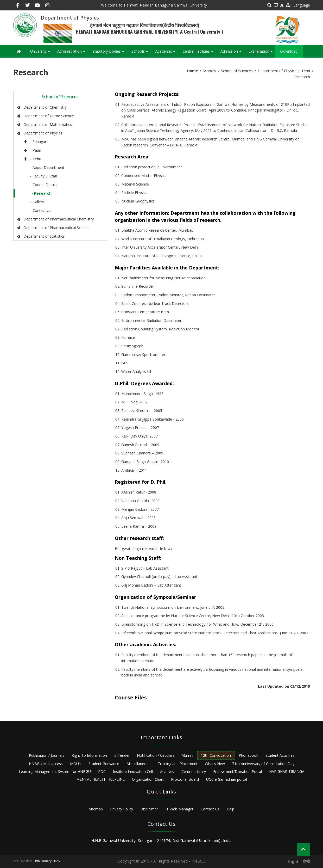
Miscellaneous (138, 764)
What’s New (215, 764)
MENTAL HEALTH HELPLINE (100, 779)
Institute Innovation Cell (133, 771)
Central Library (194, 771)
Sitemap (96, 809)
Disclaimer (149, 809)
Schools (141, 53)
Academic (166, 53)
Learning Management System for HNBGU (55, 771)
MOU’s (76, 764)
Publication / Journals (47, 755)
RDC (102, 771)
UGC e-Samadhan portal (227, 779)
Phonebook (248, 755)
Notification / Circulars (156, 755)
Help (230, 809)
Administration (72, 53)
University (41, 53)
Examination (262, 53)
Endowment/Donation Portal (237, 771)
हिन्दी (307, 861)
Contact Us (210, 809)
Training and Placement (178, 764)
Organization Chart (148, 779)
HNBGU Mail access (46, 764)
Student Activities (280, 755)
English (293, 861)
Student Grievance (104, 764)
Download (289, 51)
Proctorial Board (185, 779)
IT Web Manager (179, 809)
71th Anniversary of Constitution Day (263, 764)
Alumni (187, 755)
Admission (232, 53)
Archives (167, 771)
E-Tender (122, 755)
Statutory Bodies (109, 53)
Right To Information (89, 755)
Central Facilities (199, 53)
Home (192, 71)
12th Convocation (216, 755)
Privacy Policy (122, 809)
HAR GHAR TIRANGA (287, 771)
